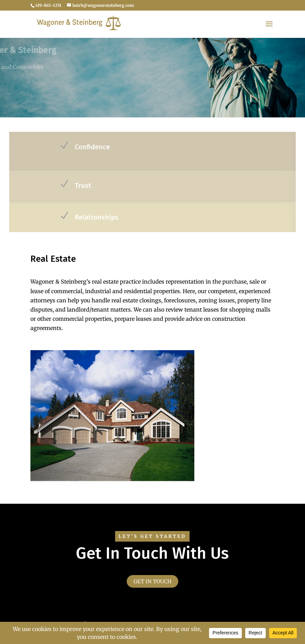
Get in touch (152, 581)
